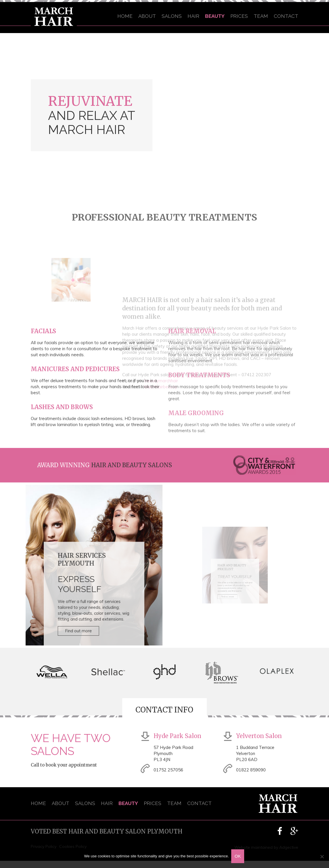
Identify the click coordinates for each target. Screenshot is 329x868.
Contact (286, 16)
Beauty (215, 16)
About (147, 16)
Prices (239, 16)
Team (261, 16)
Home (125, 16)
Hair (193, 16)
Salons (172, 16)
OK (238, 857)
